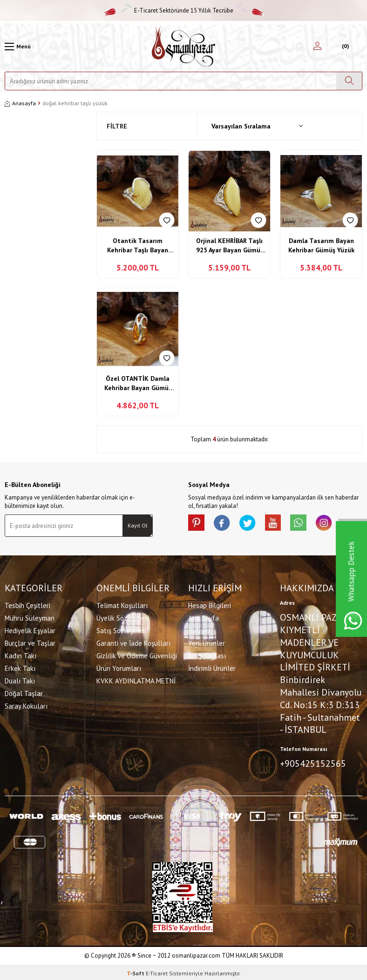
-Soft (136, 971)
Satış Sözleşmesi (121, 630)
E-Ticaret (157, 971)
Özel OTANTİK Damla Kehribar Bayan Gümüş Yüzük (138, 383)
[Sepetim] (344, 47)
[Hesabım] (317, 47)
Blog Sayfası (207, 655)
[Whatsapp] (309, 524)
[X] (253, 524)
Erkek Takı (20, 667)
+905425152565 (313, 763)
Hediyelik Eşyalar (30, 630)
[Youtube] (281, 524)
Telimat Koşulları (122, 605)
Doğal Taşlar (24, 693)
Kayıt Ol (138, 525)
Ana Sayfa (204, 617)
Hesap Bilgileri (210, 605)
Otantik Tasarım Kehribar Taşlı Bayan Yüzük (138, 246)
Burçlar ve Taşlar (30, 642)
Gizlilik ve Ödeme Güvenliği (137, 655)
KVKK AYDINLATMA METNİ (136, 680)
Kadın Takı (20, 655)
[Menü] (18, 47)
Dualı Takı (20, 680)
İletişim (199, 630)
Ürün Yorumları (119, 667)
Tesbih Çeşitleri (27, 605)
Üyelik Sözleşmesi (123, 617)
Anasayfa (20, 103)
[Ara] (349, 81)
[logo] (183, 46)
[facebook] (225, 524)
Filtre (117, 126)
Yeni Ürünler (207, 642)
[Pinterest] (197, 524)
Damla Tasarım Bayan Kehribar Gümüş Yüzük (321, 245)
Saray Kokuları (26, 705)
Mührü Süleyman (30, 617)
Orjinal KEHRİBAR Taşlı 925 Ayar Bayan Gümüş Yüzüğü (230, 246)
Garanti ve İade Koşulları (133, 642)
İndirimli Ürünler (212, 667)
